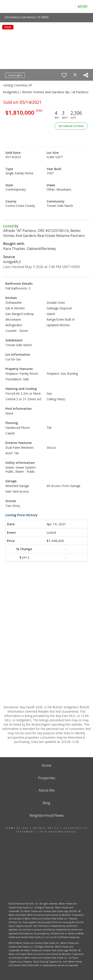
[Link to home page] (12, 6)
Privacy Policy (46, 828)
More (83, 6)
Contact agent (15, 75)
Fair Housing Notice (58, 832)
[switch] (64, 75)
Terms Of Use (17, 828)
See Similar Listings (71, 126)
